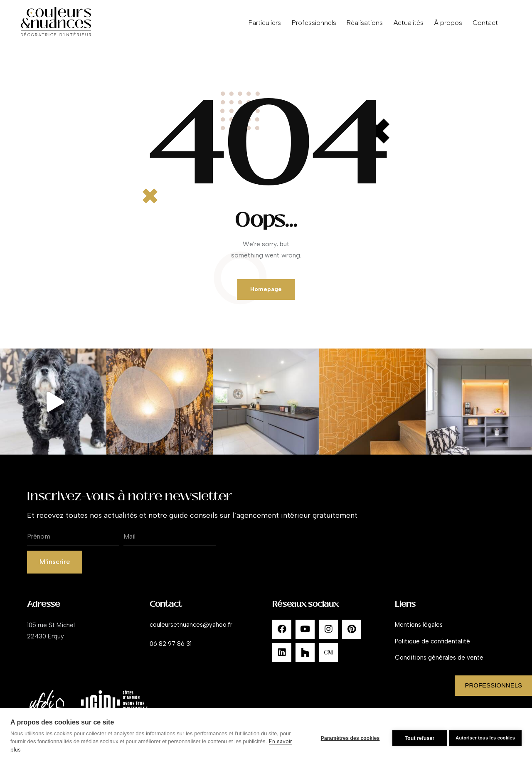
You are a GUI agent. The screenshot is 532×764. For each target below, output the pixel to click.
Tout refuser (416, 736)
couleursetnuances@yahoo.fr (191, 630)
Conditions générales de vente (439, 664)
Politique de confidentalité (432, 647)
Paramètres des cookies (346, 736)
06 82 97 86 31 (171, 650)
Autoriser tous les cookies (485, 736)
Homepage (266, 292)
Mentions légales (419, 630)
